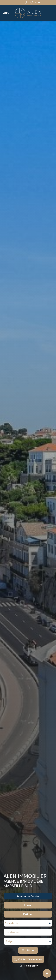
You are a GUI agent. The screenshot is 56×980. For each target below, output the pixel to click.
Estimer (28, 917)
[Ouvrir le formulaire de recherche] (28, 953)
